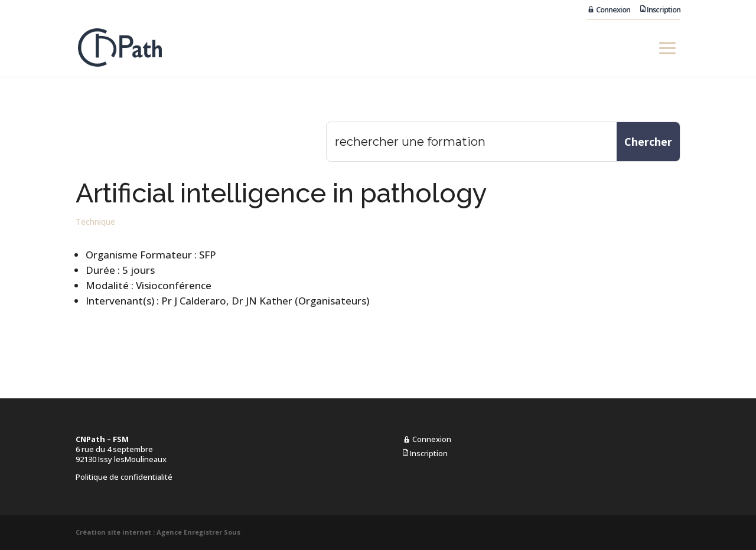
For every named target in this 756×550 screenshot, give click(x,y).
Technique (95, 222)
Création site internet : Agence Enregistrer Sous (158, 532)
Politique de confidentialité (124, 477)
